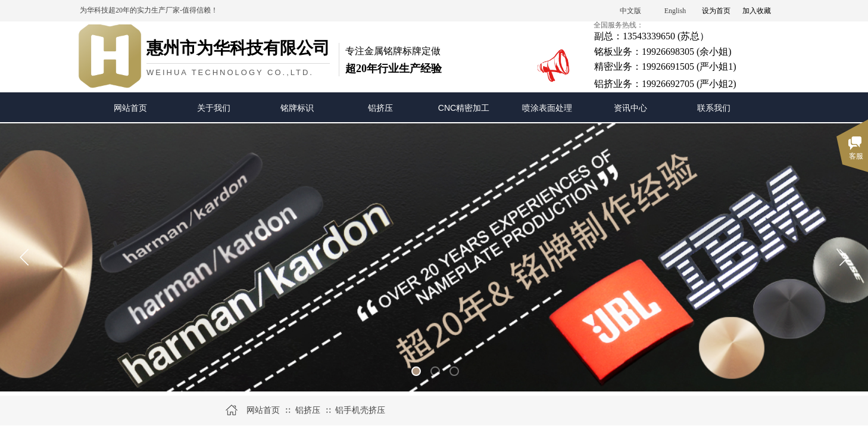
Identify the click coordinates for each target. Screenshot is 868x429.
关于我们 (214, 108)
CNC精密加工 (464, 108)
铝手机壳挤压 (360, 410)
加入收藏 (757, 11)
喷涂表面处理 (547, 108)
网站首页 (130, 108)
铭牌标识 (297, 108)
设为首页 (716, 11)
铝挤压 (380, 108)
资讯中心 (630, 108)
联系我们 (714, 108)
